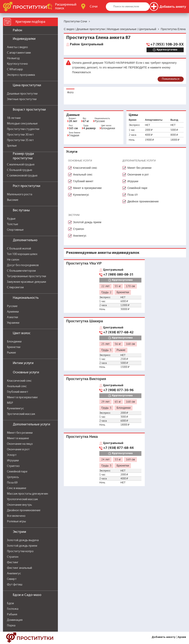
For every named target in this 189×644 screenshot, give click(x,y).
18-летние (14, 118)
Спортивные (15, 230)
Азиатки (12, 317)
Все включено (16, 516)
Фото (70, 92)
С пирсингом (15, 287)
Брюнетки (14, 347)
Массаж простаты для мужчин (27, 494)
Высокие (13, 200)
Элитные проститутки (22, 99)
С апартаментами (19, 53)
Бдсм (10, 603)
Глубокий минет (18, 392)
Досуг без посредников (23, 265)
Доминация (15, 620)
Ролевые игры (16, 522)
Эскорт (12, 455)
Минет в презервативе (22, 397)
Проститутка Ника (82, 437)
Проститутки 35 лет (20, 140)
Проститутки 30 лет (20, 135)
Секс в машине (17, 488)
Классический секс (19, 381)
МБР (10, 403)
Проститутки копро (20, 551)
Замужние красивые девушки (26, 282)
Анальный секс (17, 386)
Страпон (13, 557)
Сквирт (12, 579)
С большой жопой (19, 249)
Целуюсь (13, 477)
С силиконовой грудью (22, 176)
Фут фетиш (15, 585)
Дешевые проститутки (22, 94)
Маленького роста (20, 194)
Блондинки (14, 342)
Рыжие (11, 353)
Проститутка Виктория (86, 379)
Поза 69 (12, 483)
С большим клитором (21, 271)
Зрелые (12, 146)
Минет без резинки (20, 433)
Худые (11, 219)
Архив (182, 637)
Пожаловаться (171, 79)
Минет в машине (18, 438)
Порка (11, 626)
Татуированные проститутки (26, 276)
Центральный (87, 45)
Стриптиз (13, 466)
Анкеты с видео (17, 47)
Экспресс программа (21, 75)
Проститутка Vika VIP (84, 263)
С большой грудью (20, 170)
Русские (12, 306)
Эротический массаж (21, 414)
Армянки (13, 312)
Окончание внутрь (19, 505)
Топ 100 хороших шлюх (22, 254)
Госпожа (13, 609)
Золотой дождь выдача (23, 540)
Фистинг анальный (19, 568)
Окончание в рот (18, 450)
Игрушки (13, 461)
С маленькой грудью (21, 165)
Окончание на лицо (20, 444)
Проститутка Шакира (85, 321)
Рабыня (12, 615)
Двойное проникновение (24, 510)
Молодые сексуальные (22, 124)
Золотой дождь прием (22, 546)
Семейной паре (17, 472)
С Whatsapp (15, 69)
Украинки (13, 323)
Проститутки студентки (23, 129)
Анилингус (14, 574)
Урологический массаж (22, 499)
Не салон (13, 260)
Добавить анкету (164, 637)
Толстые (13, 224)
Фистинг (13, 562)
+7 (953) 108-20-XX (167, 45)
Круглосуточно (17, 64)
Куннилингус (15, 409)
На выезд (13, 58)
